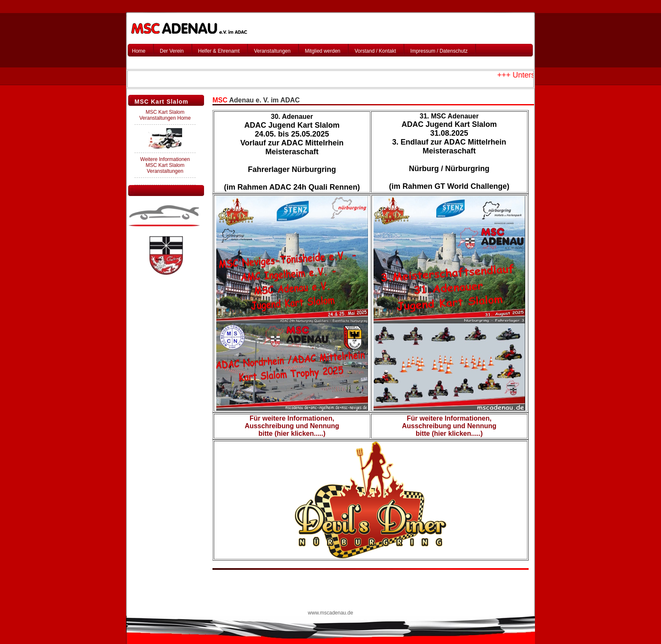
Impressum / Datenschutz (439, 51)
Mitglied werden (322, 51)
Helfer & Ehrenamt (219, 51)
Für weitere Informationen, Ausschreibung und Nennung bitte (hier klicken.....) (292, 426)
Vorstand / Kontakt (375, 51)
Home (139, 51)
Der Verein (172, 51)
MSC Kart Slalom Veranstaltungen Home (165, 115)
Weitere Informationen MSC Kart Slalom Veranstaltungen (165, 165)
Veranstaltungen (272, 51)
